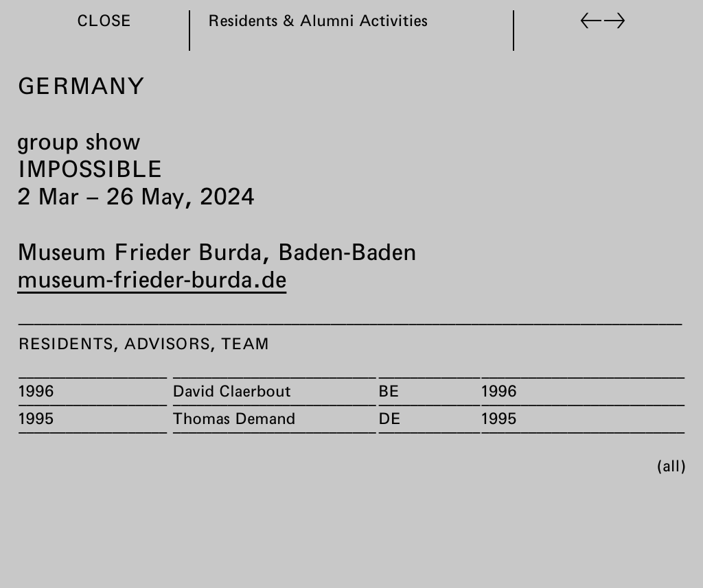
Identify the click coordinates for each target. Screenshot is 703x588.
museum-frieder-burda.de (152, 279)
